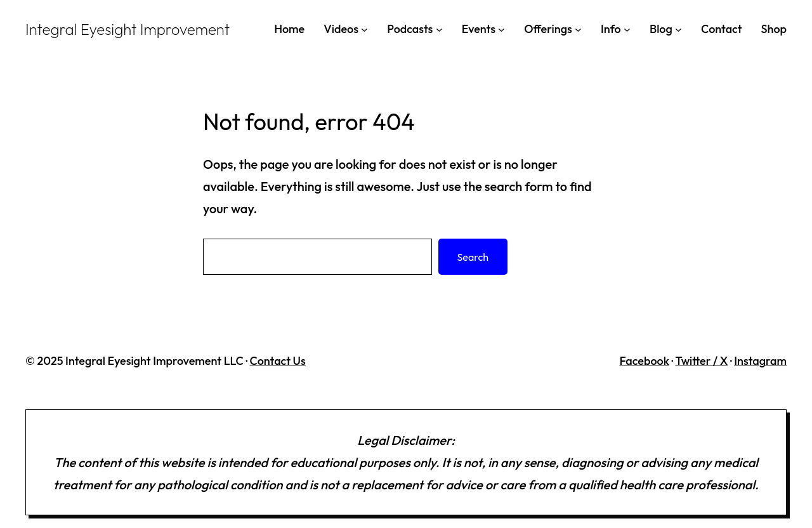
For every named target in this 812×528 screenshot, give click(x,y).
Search (473, 257)
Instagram (760, 361)
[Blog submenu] (678, 29)
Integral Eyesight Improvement (128, 29)
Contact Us (278, 361)
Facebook (644, 361)
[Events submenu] (501, 29)
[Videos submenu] (364, 29)
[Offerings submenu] (578, 29)
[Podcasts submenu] (439, 29)
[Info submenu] (627, 29)
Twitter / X (701, 361)
